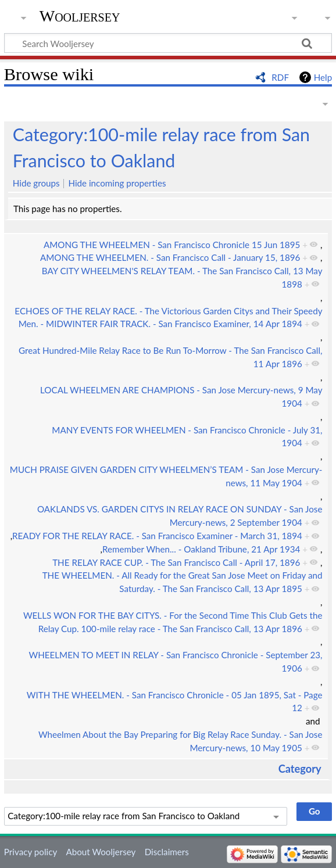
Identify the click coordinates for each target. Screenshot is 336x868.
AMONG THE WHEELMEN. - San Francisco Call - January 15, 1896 (170, 257)
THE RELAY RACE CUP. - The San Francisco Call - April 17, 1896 (176, 562)
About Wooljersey (101, 852)
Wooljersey (80, 16)
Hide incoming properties (117, 183)
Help (323, 77)
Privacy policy (31, 852)
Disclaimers (167, 852)
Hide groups (36, 183)
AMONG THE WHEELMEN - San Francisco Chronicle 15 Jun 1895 (172, 245)
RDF (280, 77)
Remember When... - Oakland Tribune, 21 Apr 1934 (201, 549)
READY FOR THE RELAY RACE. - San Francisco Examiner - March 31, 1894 (157, 536)
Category (300, 769)
